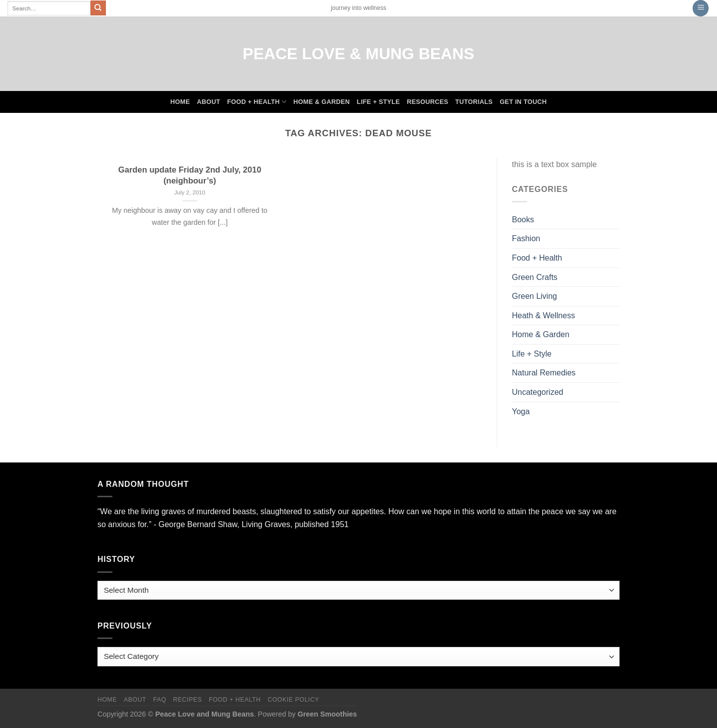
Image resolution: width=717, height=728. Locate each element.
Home (180, 102)
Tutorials (474, 102)
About (209, 102)
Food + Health (257, 102)
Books (523, 220)
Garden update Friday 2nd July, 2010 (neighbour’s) (190, 175)
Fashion (526, 238)
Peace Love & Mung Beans (358, 54)
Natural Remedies (544, 373)
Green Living (535, 296)
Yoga (521, 411)
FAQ (160, 700)
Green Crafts (535, 277)
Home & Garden (322, 102)
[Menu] (701, 8)
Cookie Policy (293, 700)
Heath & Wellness (544, 316)
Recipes (187, 700)
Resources (427, 102)
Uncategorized (538, 392)
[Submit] (98, 8)
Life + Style (379, 102)
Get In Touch (523, 102)
